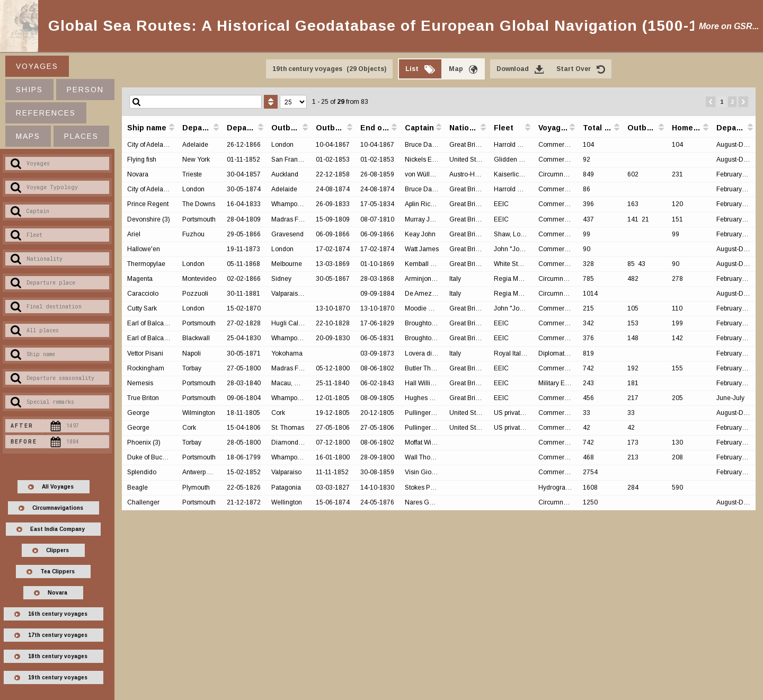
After (22, 426)
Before (24, 442)
